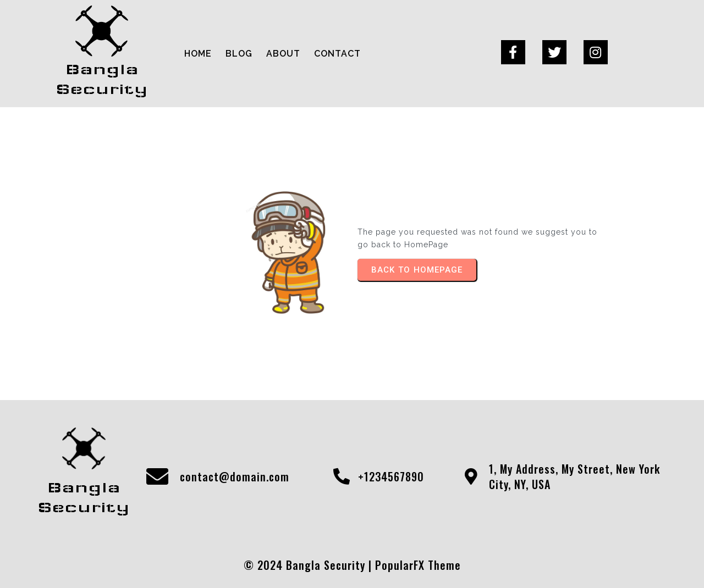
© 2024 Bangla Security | (309, 565)
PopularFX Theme (418, 565)
